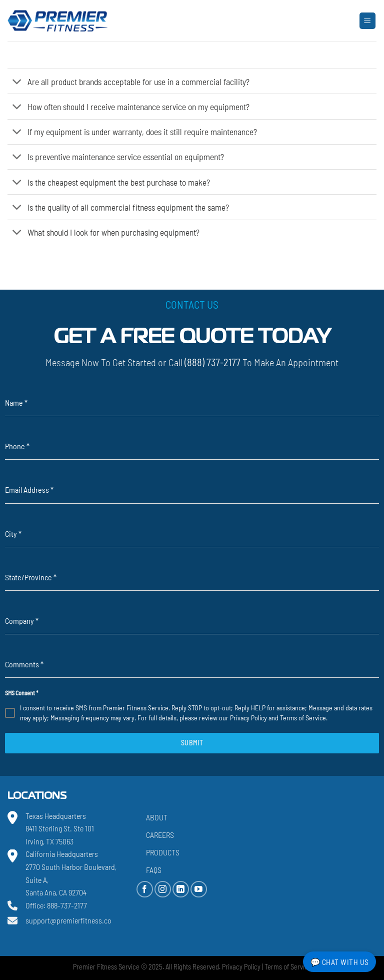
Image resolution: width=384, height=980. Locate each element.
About (157, 817)
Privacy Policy (248, 718)
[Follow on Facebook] (145, 889)
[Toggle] (17, 82)
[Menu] (368, 21)
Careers (160, 835)
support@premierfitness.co (68, 920)
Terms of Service (303, 718)
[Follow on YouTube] (199, 889)
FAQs (154, 870)
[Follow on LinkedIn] (181, 889)
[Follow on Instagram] (163, 889)
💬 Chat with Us (340, 962)
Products (163, 852)
